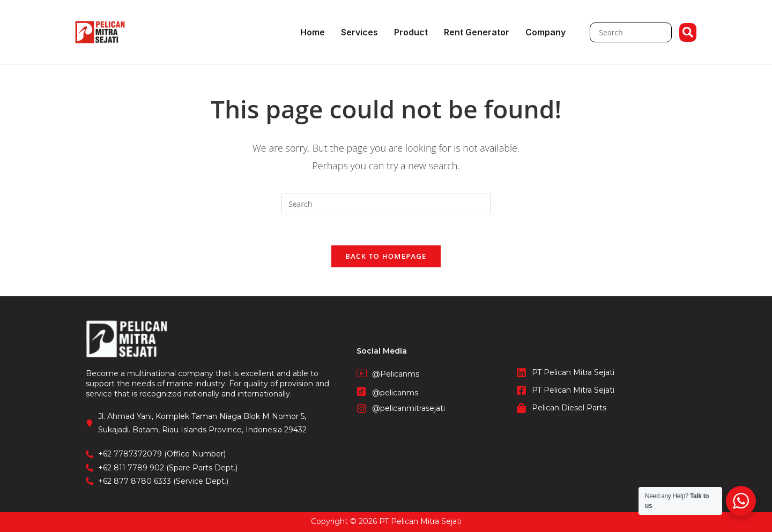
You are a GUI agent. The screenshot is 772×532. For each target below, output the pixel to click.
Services (359, 32)
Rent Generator (477, 32)
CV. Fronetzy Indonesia (386, 515)
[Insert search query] (386, 204)
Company (545, 32)
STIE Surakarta (386, 526)
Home (313, 32)
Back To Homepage (386, 258)
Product (411, 32)
